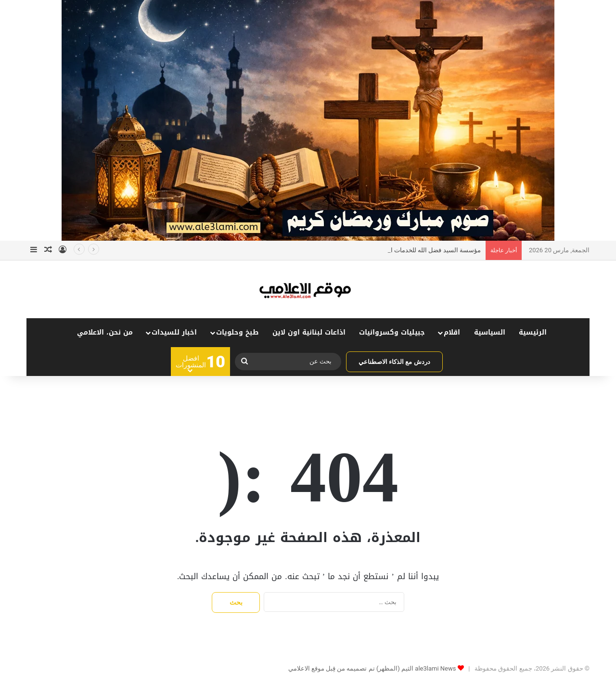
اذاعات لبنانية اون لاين (309, 332)
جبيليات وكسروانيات (392, 332)
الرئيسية (533, 332)
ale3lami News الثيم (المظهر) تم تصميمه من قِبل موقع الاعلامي (372, 668)
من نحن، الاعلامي (105, 332)
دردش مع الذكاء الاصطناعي (394, 362)
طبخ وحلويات (237, 332)
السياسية (490, 332)
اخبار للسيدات (174, 332)
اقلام (452, 332)
